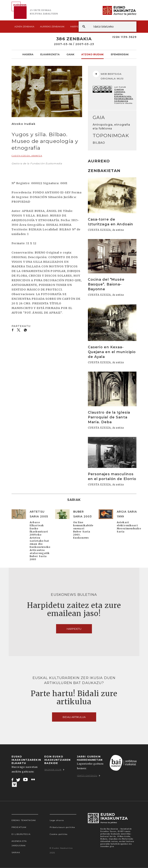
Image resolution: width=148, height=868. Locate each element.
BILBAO (99, 143)
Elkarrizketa (50, 54)
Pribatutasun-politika (62, 827)
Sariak (16, 852)
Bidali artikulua (74, 717)
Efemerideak (120, 54)
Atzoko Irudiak (92, 54)
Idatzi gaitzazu (89, 776)
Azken (24, 27)
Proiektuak (19, 827)
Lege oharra (57, 820)
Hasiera (28, 54)
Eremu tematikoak (24, 820)
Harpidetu (77, 27)
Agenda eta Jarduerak (19, 843)
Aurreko (52, 27)
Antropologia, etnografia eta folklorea (111, 127)
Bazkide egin (54, 770)
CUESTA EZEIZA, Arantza (27, 156)
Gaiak (70, 54)
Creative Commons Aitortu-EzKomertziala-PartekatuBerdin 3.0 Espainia (124, 95)
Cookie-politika (59, 834)
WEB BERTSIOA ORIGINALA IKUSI (108, 75)
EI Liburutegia (21, 834)
